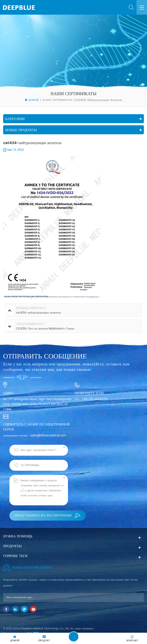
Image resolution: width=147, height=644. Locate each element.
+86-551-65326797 (95, 399)
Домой (32, 100)
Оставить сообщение (74, 637)
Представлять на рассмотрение (47, 515)
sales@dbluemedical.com (48, 436)
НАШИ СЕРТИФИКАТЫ (57, 100)
